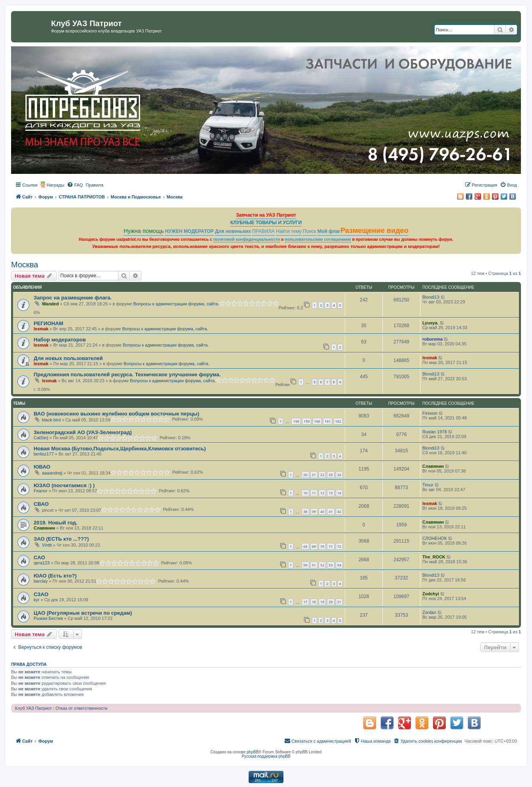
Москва (25, 265)
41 (331, 512)
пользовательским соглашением (318, 239)
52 (322, 565)
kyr (37, 600)
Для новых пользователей (68, 358)
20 (305, 475)
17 (305, 602)
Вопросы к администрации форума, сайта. (176, 304)
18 (314, 602)
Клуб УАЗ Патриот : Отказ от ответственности (61, 708)
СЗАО (41, 594)
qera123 (42, 563)
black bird (51, 420)
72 (339, 546)
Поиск (310, 231)
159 (307, 421)
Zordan (429, 612)
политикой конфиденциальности (247, 239)
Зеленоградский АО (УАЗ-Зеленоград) (83, 432)
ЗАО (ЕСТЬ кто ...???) (61, 539)
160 (317, 421)
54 (339, 565)
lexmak (41, 329)
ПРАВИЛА (263, 231)
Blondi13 (431, 297)
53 (331, 565)
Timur (428, 485)
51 (314, 565)
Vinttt (47, 545)
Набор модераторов (60, 340)
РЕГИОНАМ (48, 323)
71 (331, 546)
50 (305, 565)
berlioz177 (44, 454)
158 (296, 421)
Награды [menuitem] (56, 185)
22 (322, 475)
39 (314, 512)
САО (39, 557)
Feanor (41, 491)
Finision (430, 413)
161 (328, 421)
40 (322, 512)
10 (305, 493)
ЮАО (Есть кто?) (55, 576)
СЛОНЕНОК (435, 538)
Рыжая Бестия (48, 618)
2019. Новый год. (56, 523)
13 (331, 493)
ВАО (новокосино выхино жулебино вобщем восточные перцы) (116, 414)
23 (331, 475)
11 (314, 493)
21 (314, 475)
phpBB (253, 752)
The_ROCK (434, 557)
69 (314, 546)
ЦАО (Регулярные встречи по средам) (83, 613)
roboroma (432, 339)
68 (305, 546)
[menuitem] (75, 185)
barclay (41, 581)
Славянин (433, 466)
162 (338, 421)
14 (339, 493)
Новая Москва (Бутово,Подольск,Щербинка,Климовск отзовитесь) (120, 449)
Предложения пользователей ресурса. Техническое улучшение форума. (127, 374)
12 (322, 493)
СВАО (41, 504)
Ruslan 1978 (435, 432)
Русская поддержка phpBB (266, 756)
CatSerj (41, 438)
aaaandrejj (52, 473)
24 (339, 475)
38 (305, 512)
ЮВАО (42, 467)
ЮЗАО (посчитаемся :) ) (64, 485)
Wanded (50, 304)
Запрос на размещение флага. (73, 298)
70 (322, 546)
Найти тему (289, 231)
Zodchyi (431, 594)
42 (339, 512)
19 (322, 602)
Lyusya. (430, 323)
